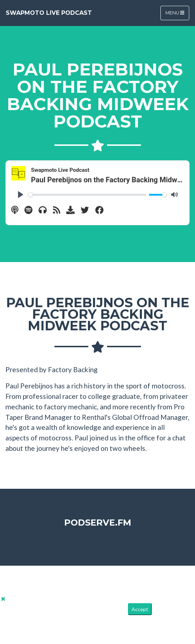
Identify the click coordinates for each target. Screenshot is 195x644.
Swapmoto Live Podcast (49, 13)
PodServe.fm (98, 523)
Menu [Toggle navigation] (175, 13)
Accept (140, 609)
